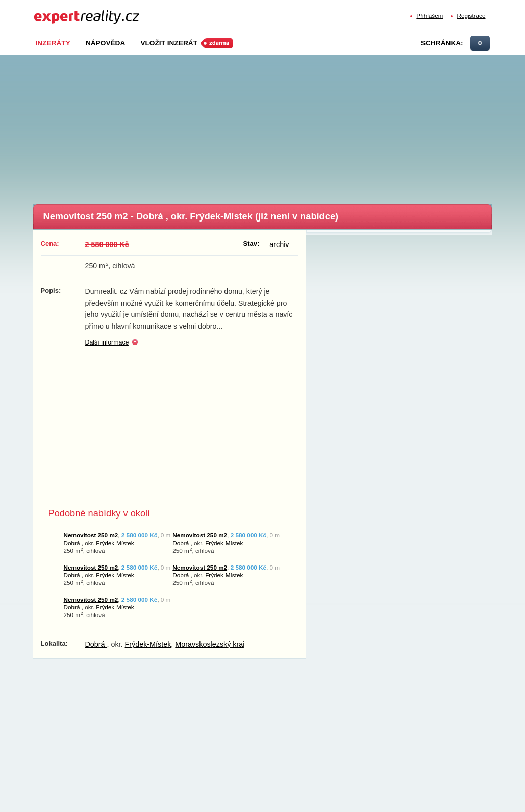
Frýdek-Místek (115, 543)
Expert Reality (53, 11)
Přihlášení (430, 16)
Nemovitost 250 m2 (91, 535)
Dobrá (73, 543)
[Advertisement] (279, 127)
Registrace (471, 16)
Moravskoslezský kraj (210, 644)
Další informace (107, 342)
